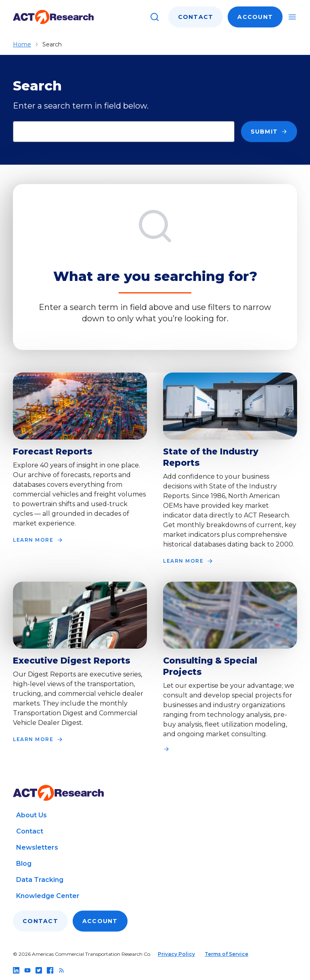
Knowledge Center (48, 896)
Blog (24, 864)
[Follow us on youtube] (27, 970)
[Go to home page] (53, 17)
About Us (31, 815)
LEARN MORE (38, 540)
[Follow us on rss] (61, 970)
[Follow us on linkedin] (16, 970)
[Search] (155, 17)
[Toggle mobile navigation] (292, 17)
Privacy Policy (176, 954)
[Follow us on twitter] (39, 970)
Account (255, 17)
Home (22, 44)
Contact (196, 17)
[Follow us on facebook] (50, 970)
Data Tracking (40, 880)
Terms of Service (226, 954)
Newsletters (37, 847)
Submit (269, 132)
